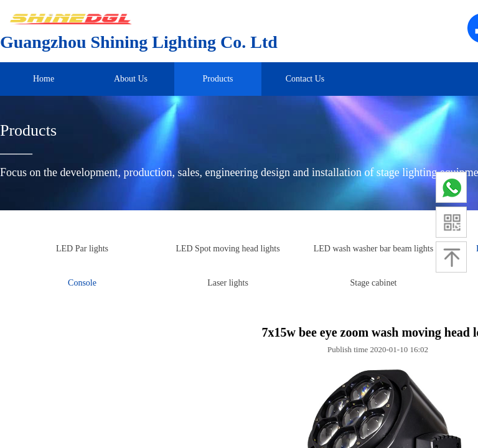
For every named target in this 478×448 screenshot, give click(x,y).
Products (218, 79)
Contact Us (305, 79)
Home (44, 79)
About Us (131, 79)
